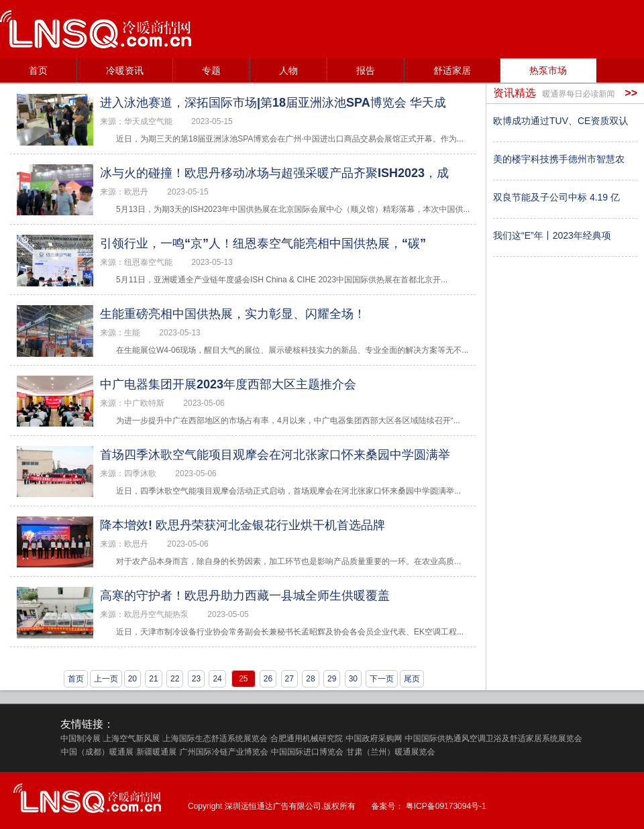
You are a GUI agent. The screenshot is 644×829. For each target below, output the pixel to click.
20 (132, 679)
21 (153, 679)
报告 (366, 70)
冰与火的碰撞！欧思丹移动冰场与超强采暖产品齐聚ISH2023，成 (274, 173)
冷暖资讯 (125, 70)
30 (353, 679)
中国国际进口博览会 (307, 752)
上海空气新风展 (131, 738)
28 (310, 679)
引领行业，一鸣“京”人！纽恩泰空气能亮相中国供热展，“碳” (263, 243)
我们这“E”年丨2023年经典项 (552, 235)
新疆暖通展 (156, 752)
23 (196, 679)
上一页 (106, 679)
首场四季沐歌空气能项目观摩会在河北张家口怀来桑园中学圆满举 (275, 455)
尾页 (412, 679)
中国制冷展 (80, 738)
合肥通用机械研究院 (307, 738)
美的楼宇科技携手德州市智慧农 (559, 159)
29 (332, 679)
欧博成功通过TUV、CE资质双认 (560, 121)
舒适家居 (452, 70)
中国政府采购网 (374, 738)
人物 (288, 70)
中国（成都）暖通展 (97, 752)
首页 (38, 70)
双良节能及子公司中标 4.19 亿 (556, 197)
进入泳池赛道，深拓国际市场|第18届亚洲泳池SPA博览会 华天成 (273, 103)
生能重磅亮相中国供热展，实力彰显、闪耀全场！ (233, 314)
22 (175, 679)
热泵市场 (548, 70)
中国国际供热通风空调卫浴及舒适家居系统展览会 (494, 738)
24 (217, 679)
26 (268, 679)
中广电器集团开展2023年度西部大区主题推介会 (228, 384)
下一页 (382, 679)
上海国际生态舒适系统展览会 (215, 738)
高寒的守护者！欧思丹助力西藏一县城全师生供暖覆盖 (245, 596)
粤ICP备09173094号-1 (446, 806)
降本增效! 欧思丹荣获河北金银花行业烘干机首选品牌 (243, 525)
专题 (211, 70)
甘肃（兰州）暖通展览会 (390, 752)
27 (289, 679)
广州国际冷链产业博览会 (224, 752)
